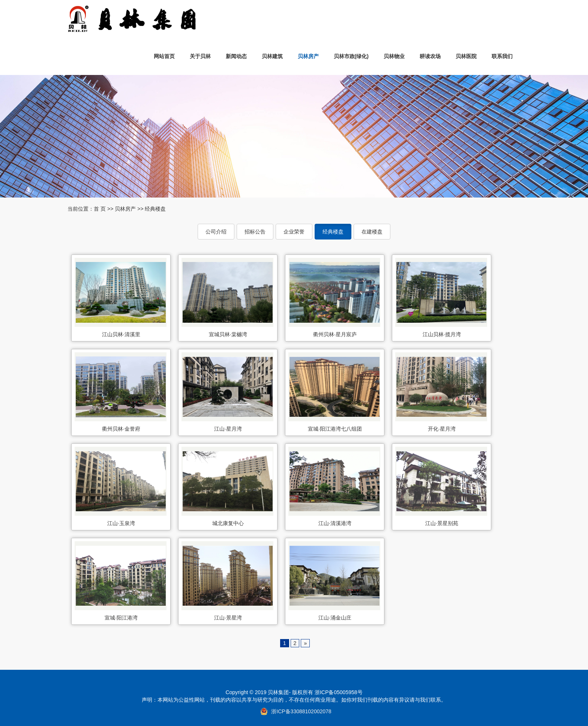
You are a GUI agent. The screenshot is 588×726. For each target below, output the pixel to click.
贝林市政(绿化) (351, 56)
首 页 (100, 209)
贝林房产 (308, 56)
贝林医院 (466, 56)
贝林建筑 (272, 56)
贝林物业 (394, 56)
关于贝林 (200, 56)
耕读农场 (430, 56)
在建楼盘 (372, 232)
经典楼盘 (155, 209)
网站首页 (164, 56)
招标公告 (255, 232)
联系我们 (502, 56)
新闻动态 (236, 56)
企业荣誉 (294, 232)
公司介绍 (216, 232)
